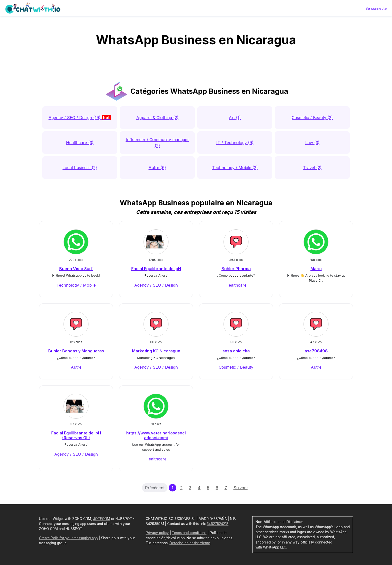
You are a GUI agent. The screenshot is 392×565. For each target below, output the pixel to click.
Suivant (241, 488)
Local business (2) (80, 168)
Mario (316, 269)
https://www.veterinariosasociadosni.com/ (156, 435)
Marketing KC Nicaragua (156, 351)
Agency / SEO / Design (156, 285)
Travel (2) (312, 168)
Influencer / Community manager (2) (157, 143)
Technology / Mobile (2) (235, 168)
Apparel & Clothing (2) (157, 118)
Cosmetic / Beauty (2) (312, 118)
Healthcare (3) (80, 143)
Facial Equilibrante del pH (156, 269)
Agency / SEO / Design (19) (80, 118)
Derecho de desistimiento (190, 543)
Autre (76, 367)
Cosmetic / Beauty (236, 367)
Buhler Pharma (236, 269)
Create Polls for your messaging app (68, 538)
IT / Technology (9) (235, 143)
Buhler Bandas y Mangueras (76, 351)
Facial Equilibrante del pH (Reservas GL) (76, 435)
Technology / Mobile (76, 285)
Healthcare (236, 285)
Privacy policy (157, 533)
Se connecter (377, 8)
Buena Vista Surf (76, 269)
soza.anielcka (236, 351)
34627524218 (218, 524)
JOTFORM (101, 519)
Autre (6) (157, 168)
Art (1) (235, 118)
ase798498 (316, 351)
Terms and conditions (189, 533)
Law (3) (312, 143)
